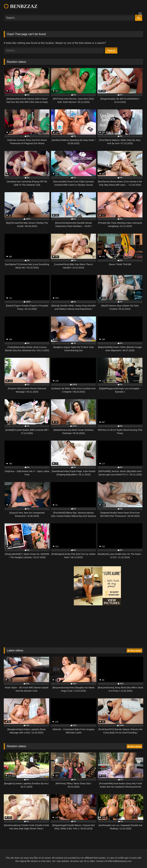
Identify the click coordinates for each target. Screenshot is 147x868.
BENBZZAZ (21, 6)
